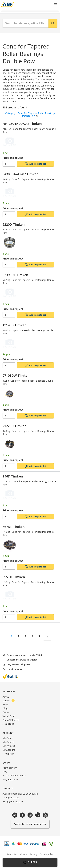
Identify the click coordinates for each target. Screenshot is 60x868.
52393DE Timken (15, 275)
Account (8, 733)
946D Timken (13, 476)
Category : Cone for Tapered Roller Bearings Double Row (30, 114)
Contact (9, 724)
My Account (9, 750)
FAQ (5, 772)
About (6, 697)
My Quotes (8, 742)
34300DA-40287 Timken (20, 174)
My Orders (8, 738)
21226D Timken (14, 426)
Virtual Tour (9, 716)
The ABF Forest (11, 720)
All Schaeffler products (14, 776)
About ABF (9, 691)
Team (6, 712)
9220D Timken (14, 224)
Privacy (33, 854)
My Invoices (9, 746)
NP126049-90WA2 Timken (22, 124)
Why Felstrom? (10, 780)
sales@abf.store (11, 797)
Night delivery (10, 768)
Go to (6, 763)
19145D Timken (14, 325)
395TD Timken (14, 577)
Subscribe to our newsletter (30, 824)
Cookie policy (47, 854)
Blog (5, 708)
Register (9, 754)
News (6, 704)
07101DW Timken (16, 375)
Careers (9, 700)
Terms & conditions (17, 854)
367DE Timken (14, 527)
